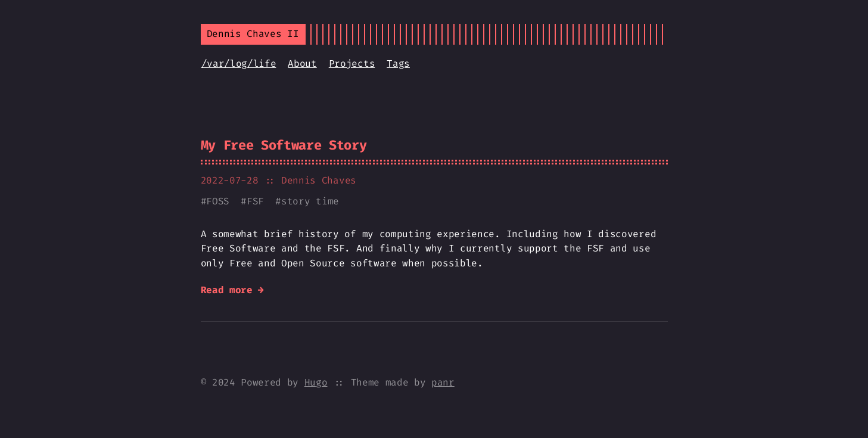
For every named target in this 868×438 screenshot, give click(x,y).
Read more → (232, 290)
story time (310, 201)
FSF (255, 201)
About (302, 63)
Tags (398, 63)
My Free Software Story (284, 145)
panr (443, 382)
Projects (352, 63)
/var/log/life (239, 63)
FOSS (218, 201)
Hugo (316, 382)
